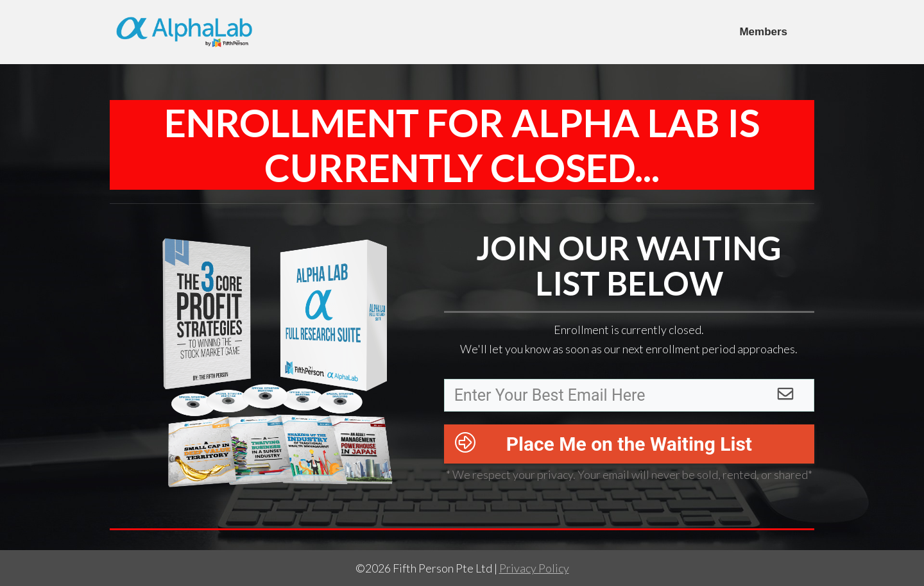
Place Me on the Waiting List (629, 444)
